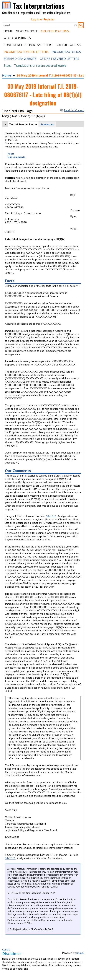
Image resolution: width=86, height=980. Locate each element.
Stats (7, 66)
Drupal (80, 959)
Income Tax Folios (66, 52)
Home (8, 31)
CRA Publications (55, 31)
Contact (6, 956)
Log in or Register (43, 19)
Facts (11, 154)
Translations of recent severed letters (40, 66)
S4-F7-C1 (51, 522)
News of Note (27, 31)
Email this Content (72, 110)
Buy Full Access (68, 45)
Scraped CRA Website (20, 59)
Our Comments (16, 157)
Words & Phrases (17, 38)
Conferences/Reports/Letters (28, 45)
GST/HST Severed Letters (59, 59)
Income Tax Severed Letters (26, 52)
